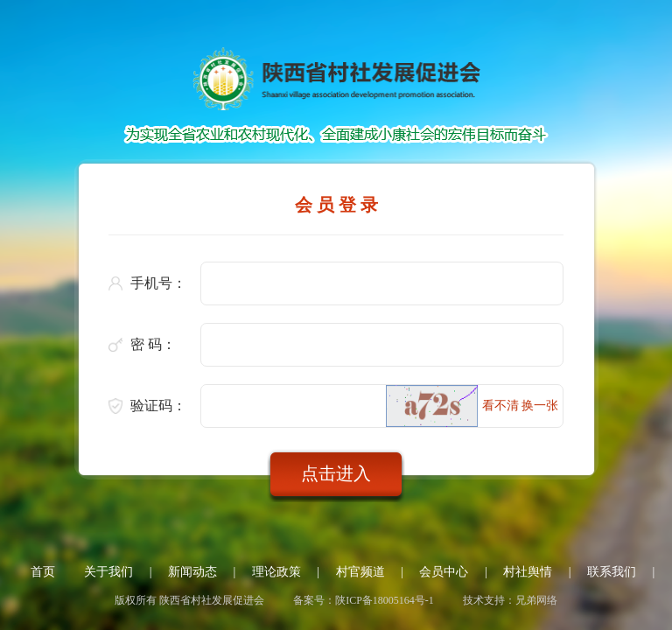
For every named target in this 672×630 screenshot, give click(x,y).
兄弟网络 (536, 600)
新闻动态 (192, 572)
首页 (43, 572)
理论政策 (276, 572)
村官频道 (360, 572)
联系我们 (612, 572)
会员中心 (444, 572)
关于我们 (108, 572)
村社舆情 (528, 572)
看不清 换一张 (521, 406)
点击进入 (336, 473)
